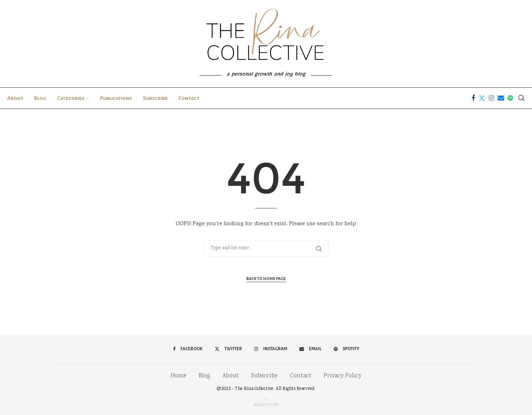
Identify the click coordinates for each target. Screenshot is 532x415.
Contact (189, 98)
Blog (40, 98)
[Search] (521, 98)
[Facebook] (473, 98)
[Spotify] (510, 98)
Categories (71, 98)
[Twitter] (482, 98)
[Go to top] (266, 405)
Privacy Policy (342, 376)
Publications (116, 98)
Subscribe (155, 98)
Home (179, 376)
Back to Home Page (266, 279)
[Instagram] (491, 98)
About (15, 98)
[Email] (501, 98)
